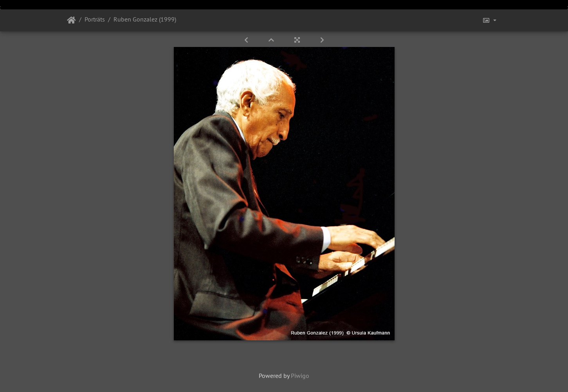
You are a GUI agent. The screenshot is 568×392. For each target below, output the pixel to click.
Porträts (95, 19)
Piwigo (300, 376)
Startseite (71, 20)
